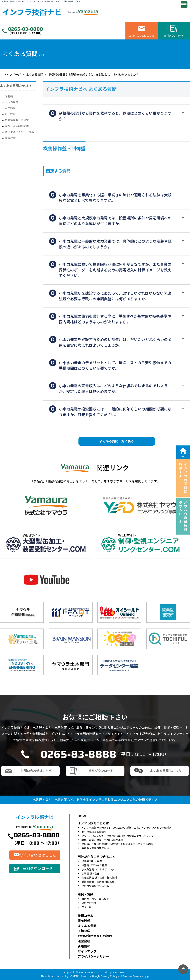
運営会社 (84, 941)
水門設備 (10, 108)
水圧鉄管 (10, 114)
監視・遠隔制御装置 (17, 126)
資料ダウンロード (174, 36)
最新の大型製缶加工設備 (95, 848)
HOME (82, 816)
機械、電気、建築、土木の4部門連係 (102, 840)
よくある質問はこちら (166, 771)
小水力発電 (12, 102)
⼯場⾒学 (84, 931)
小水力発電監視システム (95, 886)
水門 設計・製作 (90, 874)
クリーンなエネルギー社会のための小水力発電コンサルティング (118, 836)
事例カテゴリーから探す (95, 899)
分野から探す (89, 903)
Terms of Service (132, 976)
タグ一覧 (86, 907)
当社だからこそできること (96, 857)
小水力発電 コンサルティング (98, 870)
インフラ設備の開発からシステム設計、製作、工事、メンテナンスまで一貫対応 (126, 828)
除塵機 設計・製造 (92, 861)
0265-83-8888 (26, 29)
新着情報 (84, 946)
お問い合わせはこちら (142, 36)
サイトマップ (87, 951)
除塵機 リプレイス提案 (94, 865)
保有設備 (10, 138)
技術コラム (86, 916)
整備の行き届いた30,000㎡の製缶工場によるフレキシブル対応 (117, 844)
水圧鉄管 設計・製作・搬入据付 (99, 878)
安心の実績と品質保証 (94, 832)
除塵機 (9, 96)
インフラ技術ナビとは (93, 823)
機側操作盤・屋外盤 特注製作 (98, 882)
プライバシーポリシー (93, 956)
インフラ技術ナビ (32, 12)
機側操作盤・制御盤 (17, 120)
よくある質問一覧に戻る (117, 441)
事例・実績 (86, 895)
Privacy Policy (109, 976)
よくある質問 (35, 75)
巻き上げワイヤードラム (19, 132)
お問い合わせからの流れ (95, 936)
